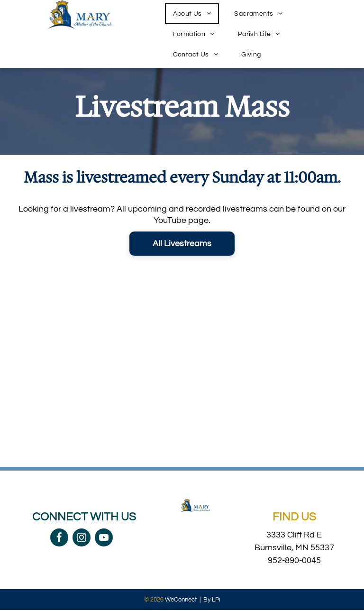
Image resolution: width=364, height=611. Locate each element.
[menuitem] (196, 14)
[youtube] (104, 539)
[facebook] (59, 539)
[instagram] (82, 539)
